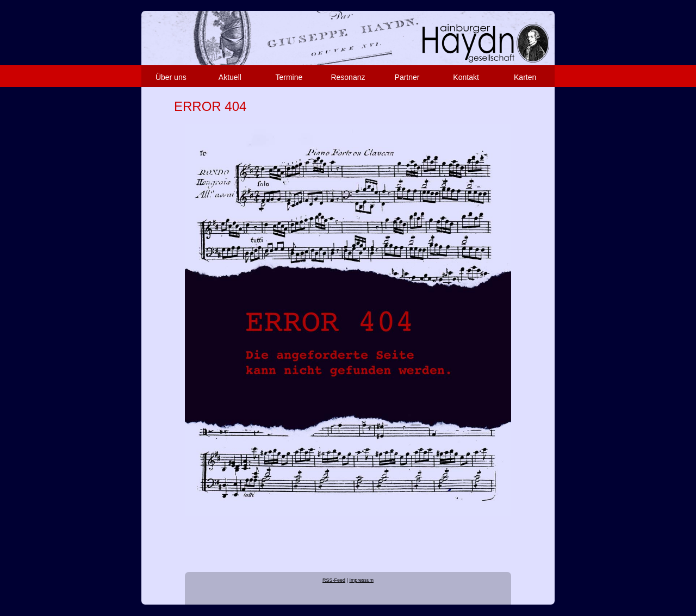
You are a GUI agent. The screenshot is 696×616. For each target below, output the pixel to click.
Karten (525, 77)
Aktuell (230, 77)
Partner (407, 77)
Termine (289, 77)
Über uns (171, 77)
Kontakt (466, 77)
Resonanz (348, 77)
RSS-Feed (334, 580)
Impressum (361, 580)
